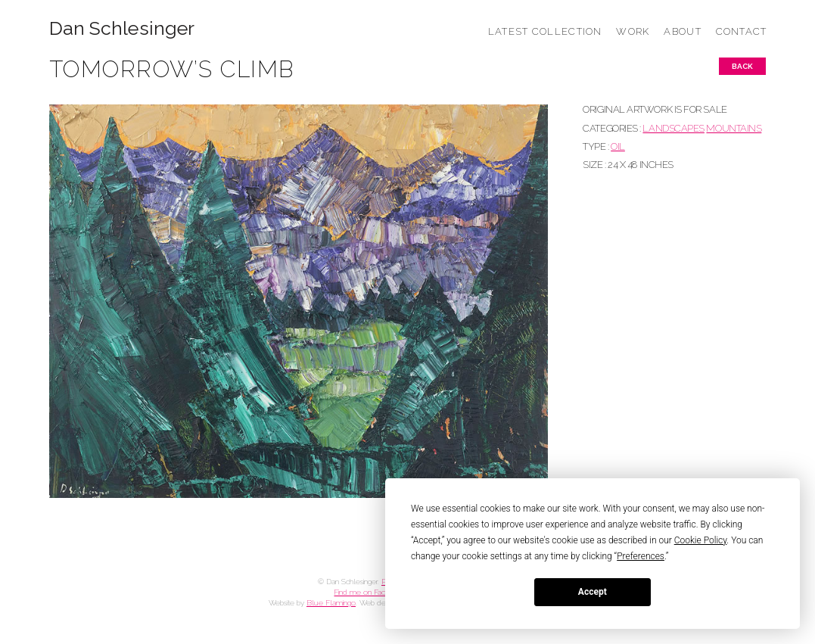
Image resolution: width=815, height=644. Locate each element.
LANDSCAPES (673, 128)
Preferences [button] (641, 556)
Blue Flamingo (331, 603)
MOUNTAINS (734, 128)
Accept (593, 592)
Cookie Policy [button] (701, 540)
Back (742, 66)
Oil (618, 146)
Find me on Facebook (370, 592)
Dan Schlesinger (122, 28)
